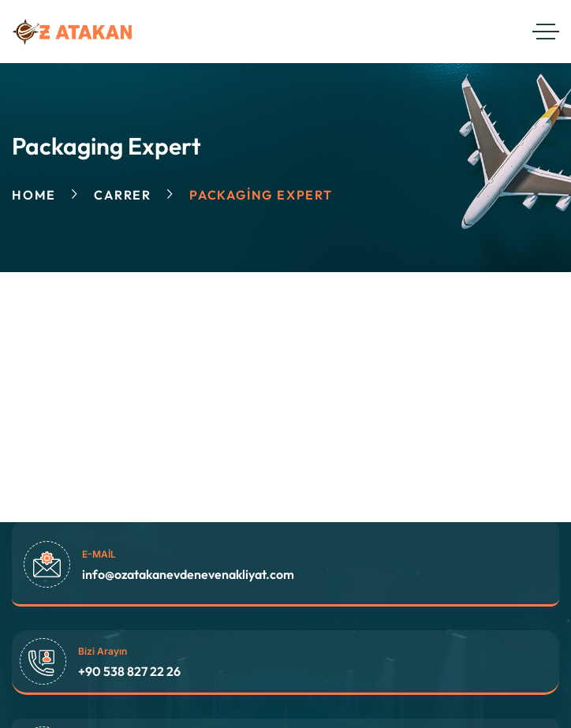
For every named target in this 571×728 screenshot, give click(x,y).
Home (34, 195)
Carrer (123, 195)
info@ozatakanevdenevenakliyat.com (188, 574)
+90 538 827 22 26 (129, 671)
